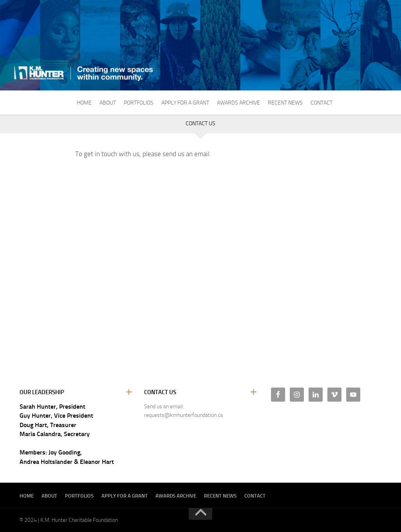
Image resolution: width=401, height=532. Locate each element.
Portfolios (139, 103)
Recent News (285, 103)
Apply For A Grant (185, 103)
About (108, 103)
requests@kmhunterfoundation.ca (183, 415)
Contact (322, 103)
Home (84, 103)
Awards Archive (238, 103)
